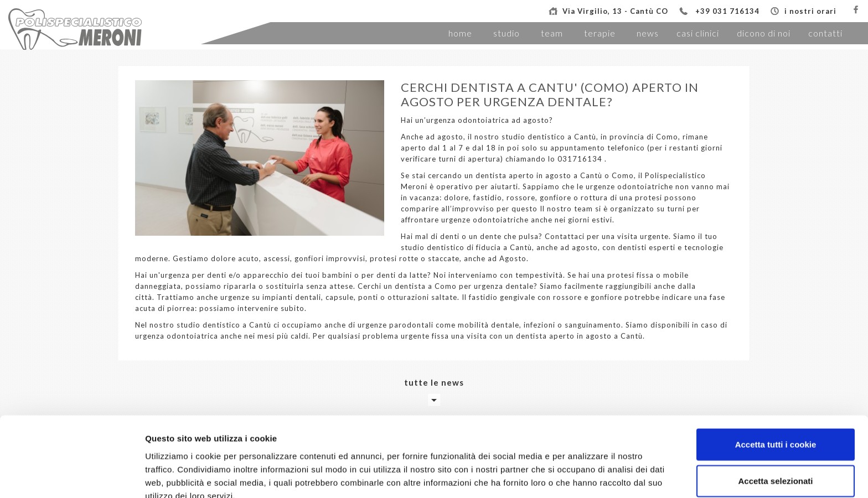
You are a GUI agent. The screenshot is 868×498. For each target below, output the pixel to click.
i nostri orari (810, 11)
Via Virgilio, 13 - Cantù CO (615, 11)
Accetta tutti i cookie (776, 389)
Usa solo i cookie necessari (776, 462)
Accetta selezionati (775, 426)
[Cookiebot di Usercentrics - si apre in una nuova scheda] (72, 476)
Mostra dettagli (582, 476)
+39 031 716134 (727, 11)
